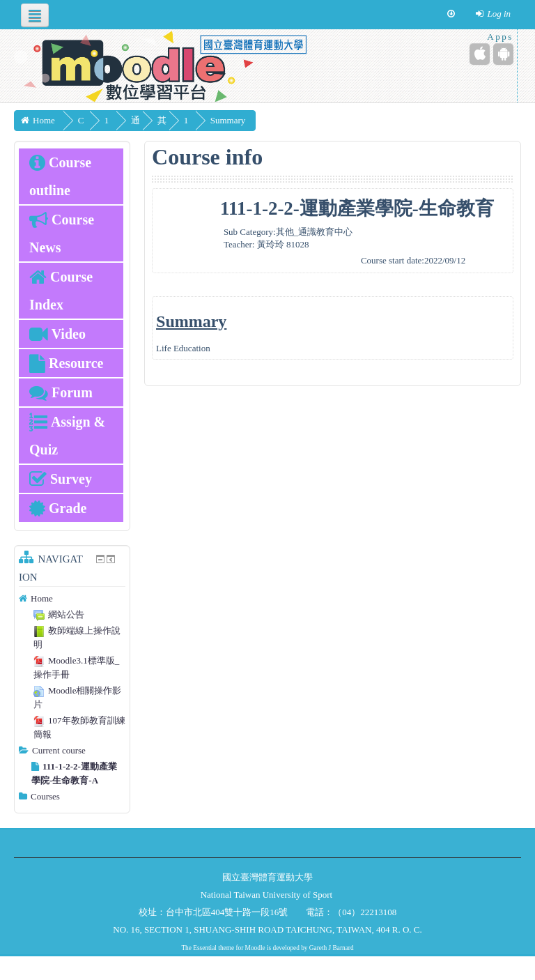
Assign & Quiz (67, 436)
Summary (278, 120)
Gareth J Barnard (332, 948)
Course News (62, 233)
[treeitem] (72, 599)
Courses (45, 796)
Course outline (60, 176)
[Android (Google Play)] (503, 54)
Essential (205, 948)
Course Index (61, 291)
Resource (67, 363)
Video (57, 334)
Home (42, 598)
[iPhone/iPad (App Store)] (480, 54)
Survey (61, 479)
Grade (58, 508)
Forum (61, 392)
